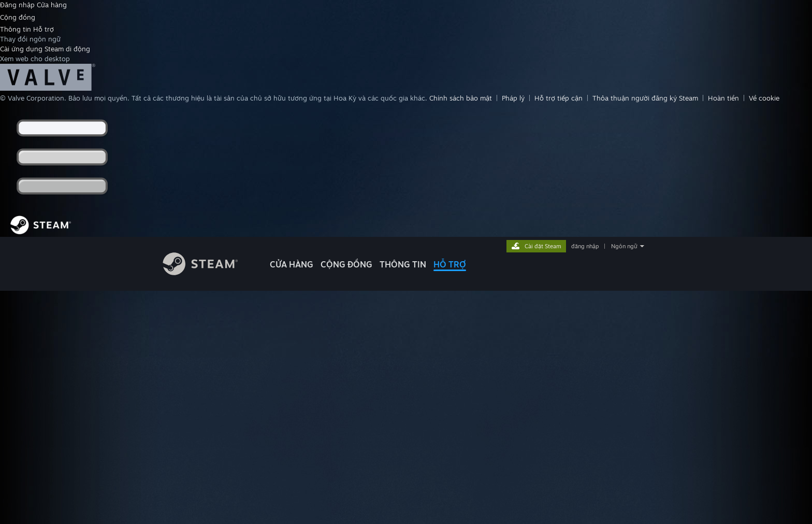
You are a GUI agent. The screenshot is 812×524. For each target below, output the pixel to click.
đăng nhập (585, 246)
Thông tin (17, 29)
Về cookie (764, 98)
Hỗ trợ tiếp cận (559, 98)
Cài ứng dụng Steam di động (45, 49)
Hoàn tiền (723, 98)
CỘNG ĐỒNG (346, 264)
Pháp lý (513, 98)
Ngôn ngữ (624, 246)
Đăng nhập (18, 5)
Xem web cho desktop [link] (35, 59)
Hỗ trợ (44, 29)
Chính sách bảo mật (461, 98)
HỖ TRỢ (450, 264)
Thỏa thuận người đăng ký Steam (645, 98)
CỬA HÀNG (292, 264)
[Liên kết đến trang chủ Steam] (208, 272)
